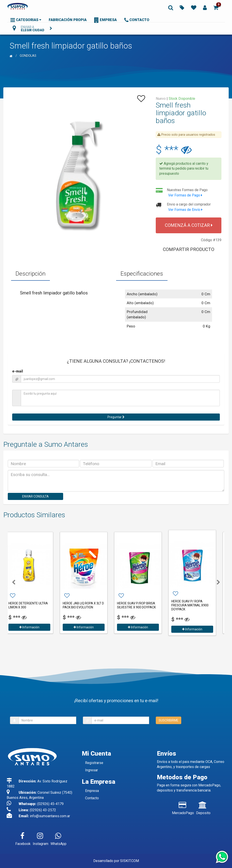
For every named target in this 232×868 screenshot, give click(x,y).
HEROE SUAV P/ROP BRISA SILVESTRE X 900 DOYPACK (142, 605)
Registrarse (94, 763)
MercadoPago (183, 807)
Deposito (203, 807)
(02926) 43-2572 (43, 810)
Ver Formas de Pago (185, 195)
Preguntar (116, 417)
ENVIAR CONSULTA (35, 496)
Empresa (92, 791)
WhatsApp (58, 838)
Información (35, 627)
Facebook (23, 838)
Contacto (92, 798)
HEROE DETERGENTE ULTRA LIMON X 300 (34, 605)
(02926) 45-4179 (50, 804)
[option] (35, 582)
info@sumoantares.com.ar (50, 816)
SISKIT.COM (130, 861)
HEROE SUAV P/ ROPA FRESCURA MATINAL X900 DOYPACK (195, 605)
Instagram (41, 838)
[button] (216, 7)
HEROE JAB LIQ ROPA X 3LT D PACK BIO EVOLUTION (89, 605)
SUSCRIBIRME (169, 720)
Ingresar (92, 770)
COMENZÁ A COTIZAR (189, 225)
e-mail (18, 371)
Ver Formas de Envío (185, 210)
